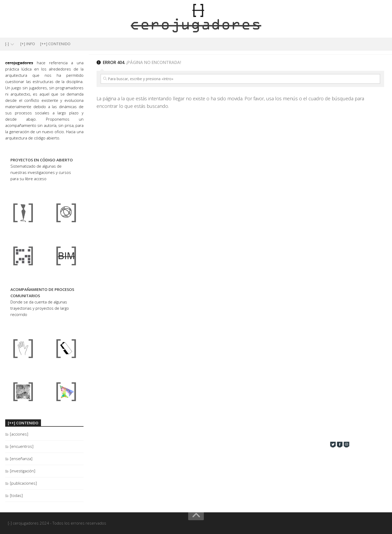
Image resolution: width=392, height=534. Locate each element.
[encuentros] (22, 446)
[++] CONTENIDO (55, 44)
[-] (7, 44)
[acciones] (19, 434)
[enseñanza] (21, 459)
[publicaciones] (23, 483)
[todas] (16, 495)
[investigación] (23, 471)
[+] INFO (28, 44)
